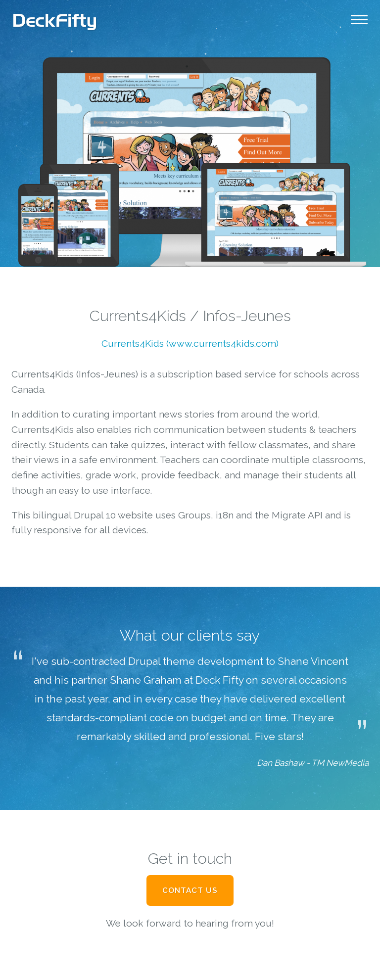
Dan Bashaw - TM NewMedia (313, 763)
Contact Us (190, 890)
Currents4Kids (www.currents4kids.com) (190, 343)
